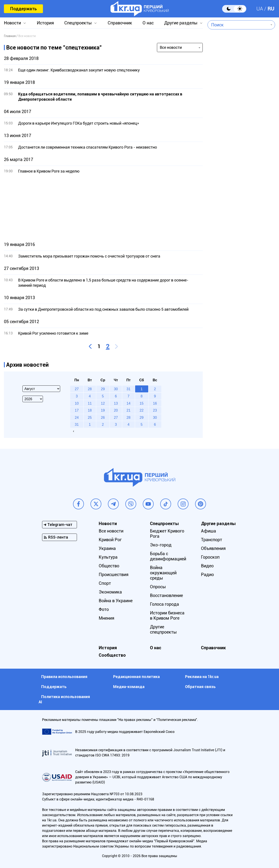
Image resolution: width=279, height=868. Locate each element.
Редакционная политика (136, 677)
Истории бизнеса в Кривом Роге (167, 615)
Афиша (208, 531)
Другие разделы (181, 23)
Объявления (213, 548)
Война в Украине (116, 601)
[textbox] (238, 25)
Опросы (158, 587)
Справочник (120, 23)
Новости (12, 23)
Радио (207, 575)
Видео (207, 566)
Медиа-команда (129, 687)
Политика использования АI (64, 699)
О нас (148, 23)
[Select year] (33, 399)
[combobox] (238, 25)
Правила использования (64, 677)
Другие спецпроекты (163, 629)
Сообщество (112, 655)
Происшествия (114, 575)
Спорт (105, 583)
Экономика (110, 592)
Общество (109, 566)
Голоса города (164, 604)
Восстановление (166, 595)
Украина (107, 548)
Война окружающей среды (163, 573)
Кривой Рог (110, 540)
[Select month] (41, 389)
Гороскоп (210, 557)
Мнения (106, 618)
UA (260, 9)
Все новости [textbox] (171, 47)
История (45, 23)
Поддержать (23, 9)
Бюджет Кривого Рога (167, 534)
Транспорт (212, 540)
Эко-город (161, 545)
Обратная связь (200, 687)
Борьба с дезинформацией (168, 556)
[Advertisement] (103, 208)
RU (271, 9)
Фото (104, 609)
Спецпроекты (78, 23)
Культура (108, 557)
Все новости (111, 531)
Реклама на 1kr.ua (202, 677)
